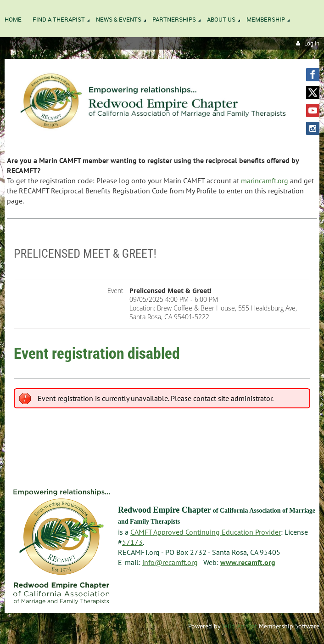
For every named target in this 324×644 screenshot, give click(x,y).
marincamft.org (265, 181)
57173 (132, 542)
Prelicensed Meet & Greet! (85, 254)
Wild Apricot (240, 626)
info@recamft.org (170, 562)
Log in (312, 43)
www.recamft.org (248, 562)
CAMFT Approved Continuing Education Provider (206, 532)
